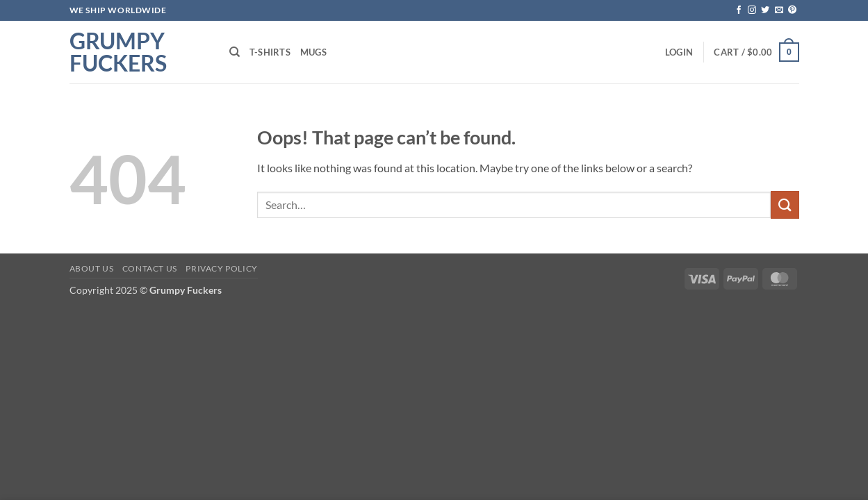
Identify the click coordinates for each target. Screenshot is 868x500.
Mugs (313, 52)
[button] (679, 52)
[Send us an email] (779, 10)
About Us (92, 268)
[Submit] (785, 205)
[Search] (235, 52)
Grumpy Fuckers (118, 52)
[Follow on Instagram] (752, 10)
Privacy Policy (222, 268)
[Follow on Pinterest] (792, 10)
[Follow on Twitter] (765, 10)
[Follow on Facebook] (739, 10)
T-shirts (270, 52)
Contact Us (150, 268)
